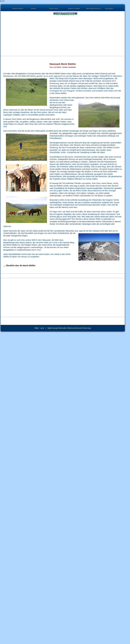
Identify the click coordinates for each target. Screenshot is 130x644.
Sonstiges (109, 9)
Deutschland (18, 9)
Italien (34, 9)
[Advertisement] (39, 34)
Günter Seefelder (69, 67)
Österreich (54, 9)
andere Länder (74, 9)
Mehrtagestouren (94, 9)
